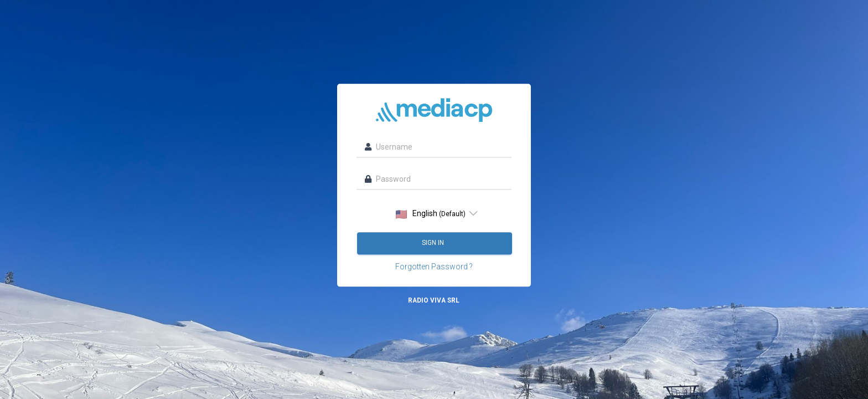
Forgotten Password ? (434, 267)
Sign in (434, 243)
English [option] (431, 214)
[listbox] (434, 214)
